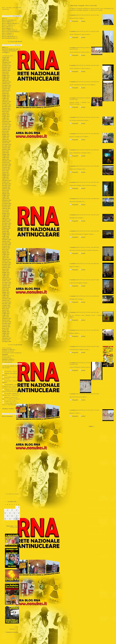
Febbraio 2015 (6, 130)
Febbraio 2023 (6, 287)
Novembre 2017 (7, 184)
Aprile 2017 (5, 172)
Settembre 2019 (7, 220)
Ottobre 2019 (6, 222)
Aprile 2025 (5, 330)
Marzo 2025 (6, 328)
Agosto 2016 (6, 159)
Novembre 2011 (7, 66)
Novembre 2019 (7, 223)
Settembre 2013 (7, 102)
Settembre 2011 (6, 62)
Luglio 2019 (5, 217)
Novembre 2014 (7, 125)
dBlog (4, 47)
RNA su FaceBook (7, 416)
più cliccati (19, 345)
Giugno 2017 (6, 176)
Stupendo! (5, 354)
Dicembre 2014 (6, 126)
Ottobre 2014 (6, 123)
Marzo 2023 (6, 289)
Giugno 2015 (6, 136)
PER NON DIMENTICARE (10, 49)
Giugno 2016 (6, 156)
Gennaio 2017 (6, 167)
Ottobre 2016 (6, 162)
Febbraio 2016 (6, 149)
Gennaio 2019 (6, 207)
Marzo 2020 (6, 230)
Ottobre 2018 (6, 202)
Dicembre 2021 (6, 264)
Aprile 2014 (5, 113)
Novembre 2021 (7, 263)
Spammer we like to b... (9, 350)
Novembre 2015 (7, 144)
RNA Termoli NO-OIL (9, 38)
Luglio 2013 (5, 98)
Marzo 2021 (6, 249)
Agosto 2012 (6, 80)
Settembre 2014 (7, 121)
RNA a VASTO (6, 35)
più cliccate (19, 41)
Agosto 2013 (6, 100)
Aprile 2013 (5, 93)
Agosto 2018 (6, 199)
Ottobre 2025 (6, 340)
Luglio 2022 (5, 276)
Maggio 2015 (6, 134)
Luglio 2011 (5, 59)
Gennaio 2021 (6, 246)
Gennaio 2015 (6, 128)
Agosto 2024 (6, 317)
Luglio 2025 (5, 335)
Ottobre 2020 (6, 241)
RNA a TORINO (7, 33)
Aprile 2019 (5, 212)
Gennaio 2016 (6, 148)
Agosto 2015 (6, 139)
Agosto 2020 (6, 238)
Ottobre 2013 (6, 103)
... (84, 18)
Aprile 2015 (5, 133)
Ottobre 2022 (6, 281)
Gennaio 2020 (6, 226)
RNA (4, 18)
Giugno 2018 (6, 195)
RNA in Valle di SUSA (8, 36)
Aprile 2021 (5, 251)
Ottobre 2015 (6, 143)
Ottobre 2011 (6, 64)
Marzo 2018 (6, 190)
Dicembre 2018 (6, 205)
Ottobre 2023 (6, 300)
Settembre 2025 (7, 338)
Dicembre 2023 (6, 304)
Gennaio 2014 (6, 108)
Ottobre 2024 (6, 320)
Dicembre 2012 (6, 87)
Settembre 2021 (7, 259)
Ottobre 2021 (6, 261)
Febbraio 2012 (6, 70)
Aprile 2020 (5, 231)
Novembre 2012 (7, 85)
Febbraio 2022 (6, 268)
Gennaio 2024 (6, 305)
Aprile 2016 (5, 153)
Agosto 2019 (6, 218)
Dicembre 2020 (6, 245)
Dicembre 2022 (6, 284)
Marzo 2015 (6, 131)
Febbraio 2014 (6, 110)
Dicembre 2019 (6, 225)
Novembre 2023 (7, 302)
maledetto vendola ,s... (8, 359)
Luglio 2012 (5, 79)
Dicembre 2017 (6, 185)
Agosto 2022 (6, 277)
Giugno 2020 (6, 235)
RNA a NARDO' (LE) (8, 30)
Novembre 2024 (7, 322)
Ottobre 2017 (6, 182)
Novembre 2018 (7, 203)
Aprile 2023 (5, 290)
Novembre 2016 (7, 164)
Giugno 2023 (6, 294)
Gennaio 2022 (6, 266)
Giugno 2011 (6, 57)
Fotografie (81, 5)
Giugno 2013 (6, 97)
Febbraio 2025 (6, 327)
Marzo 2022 (6, 269)
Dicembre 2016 (6, 166)
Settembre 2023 (7, 299)
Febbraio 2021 (6, 248)
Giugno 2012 (6, 77)
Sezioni (82, 21)
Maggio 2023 (6, 292)
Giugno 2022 (6, 274)
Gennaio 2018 (6, 187)
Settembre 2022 (7, 279)
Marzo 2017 (6, 171)
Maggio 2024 (6, 312)
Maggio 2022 (6, 272)
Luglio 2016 (5, 157)
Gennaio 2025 (6, 325)
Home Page (74, 5)
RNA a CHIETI (7, 22)
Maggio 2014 (6, 115)
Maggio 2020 (6, 233)
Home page (10, 526)
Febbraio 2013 (6, 90)
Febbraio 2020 (6, 228)
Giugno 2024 (6, 313)
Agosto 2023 (6, 297)
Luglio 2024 (5, 315)
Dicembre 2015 (6, 146)
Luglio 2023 (5, 295)
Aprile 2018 (5, 192)
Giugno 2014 (6, 116)
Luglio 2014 (5, 118)
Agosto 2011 (6, 61)
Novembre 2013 (7, 105)
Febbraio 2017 (6, 169)
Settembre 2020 (7, 240)
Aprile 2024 (5, 310)
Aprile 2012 (5, 74)
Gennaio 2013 (6, 89)
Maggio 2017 (6, 174)
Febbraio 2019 (6, 208)
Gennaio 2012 (6, 69)
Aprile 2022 (5, 271)
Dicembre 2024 (6, 323)
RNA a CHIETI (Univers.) (10, 23)
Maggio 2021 (6, 253)
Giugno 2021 (6, 254)
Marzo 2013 (6, 92)
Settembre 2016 (7, 161)
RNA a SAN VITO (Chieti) (10, 32)
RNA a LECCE (6, 27)
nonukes (73, 15)
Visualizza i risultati (8, 409)
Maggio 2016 (6, 154)
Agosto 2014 (6, 120)
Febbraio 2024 (6, 307)
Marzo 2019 (6, 210)
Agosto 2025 (6, 336)
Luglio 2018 (5, 197)
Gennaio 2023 (6, 286)
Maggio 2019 (6, 213)
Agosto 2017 (6, 179)
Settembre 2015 (7, 141)
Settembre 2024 (7, 318)
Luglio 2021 (5, 256)
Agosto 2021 (6, 258)
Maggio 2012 (6, 75)
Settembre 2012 (7, 82)
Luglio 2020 (5, 236)
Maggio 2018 (6, 194)
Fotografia (74, 21)
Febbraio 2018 (6, 189)
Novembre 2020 (7, 243)
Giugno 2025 (6, 333)
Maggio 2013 (6, 95)
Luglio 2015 (5, 138)
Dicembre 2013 (6, 107)
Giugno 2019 (6, 215)
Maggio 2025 (6, 332)
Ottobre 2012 (6, 84)
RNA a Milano (6, 28)
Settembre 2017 (7, 180)
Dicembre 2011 (6, 67)
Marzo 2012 (6, 72)
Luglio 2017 (5, 177)
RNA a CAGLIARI (8, 20)
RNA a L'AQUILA (8, 25)
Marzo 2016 (6, 151)
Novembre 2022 (7, 282)
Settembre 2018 (7, 200)
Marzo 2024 (6, 309)
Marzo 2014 (6, 112)
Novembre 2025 (7, 341)
